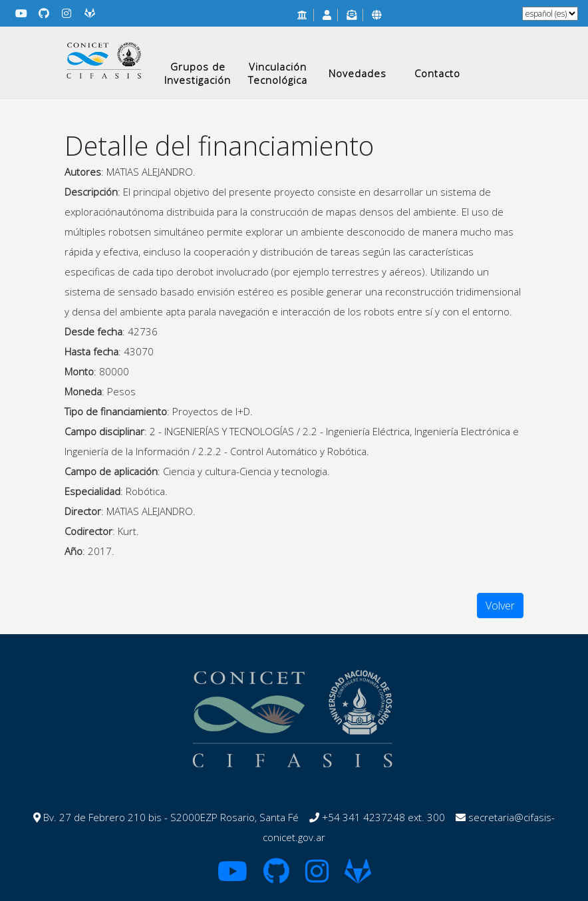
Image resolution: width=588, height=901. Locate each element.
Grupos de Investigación (198, 73)
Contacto (437, 73)
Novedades (358, 73)
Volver (500, 606)
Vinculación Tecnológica (278, 73)
